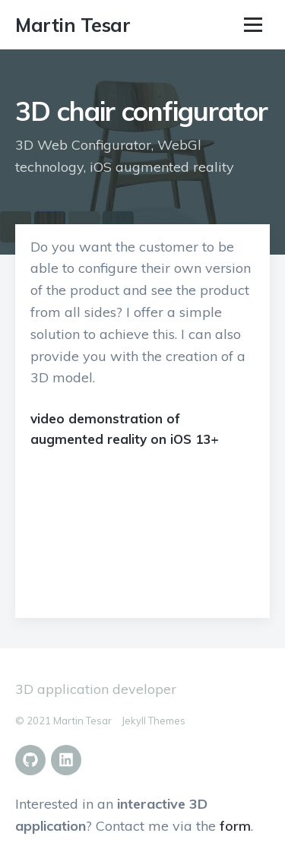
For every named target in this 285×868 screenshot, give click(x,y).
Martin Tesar (73, 25)
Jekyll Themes (154, 721)
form (235, 826)
